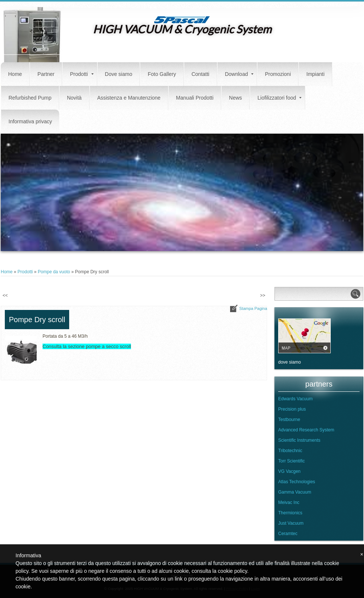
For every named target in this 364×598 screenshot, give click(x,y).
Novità (74, 98)
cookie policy (232, 571)
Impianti (315, 74)
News (235, 98)
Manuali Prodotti (195, 98)
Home (15, 74)
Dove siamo (119, 74)
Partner (46, 74)
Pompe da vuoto (54, 272)
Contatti (200, 74)
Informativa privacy (30, 121)
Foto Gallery (162, 74)
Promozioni (278, 74)
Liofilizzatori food (279, 98)
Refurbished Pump (30, 98)
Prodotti (82, 74)
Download (239, 74)
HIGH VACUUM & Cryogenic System (182, 29)
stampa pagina (253, 308)
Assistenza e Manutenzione (129, 98)
